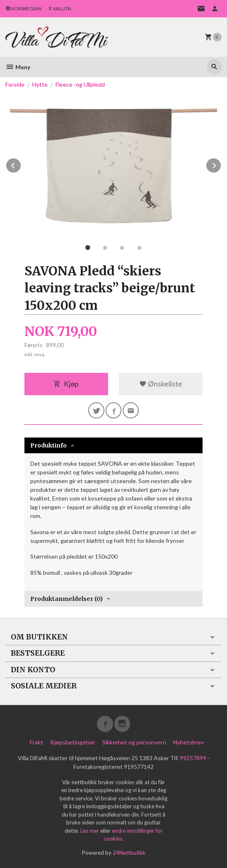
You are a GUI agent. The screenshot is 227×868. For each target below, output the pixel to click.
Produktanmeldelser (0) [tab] (66, 599)
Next (221, 164)
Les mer (90, 831)
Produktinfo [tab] (48, 445)
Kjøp (66, 384)
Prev (21, 164)
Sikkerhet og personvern (134, 742)
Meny (18, 67)
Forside (15, 84)
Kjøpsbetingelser (73, 742)
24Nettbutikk (129, 853)
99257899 (193, 758)
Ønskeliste (161, 384)
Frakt (36, 742)
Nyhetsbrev (188, 742)
